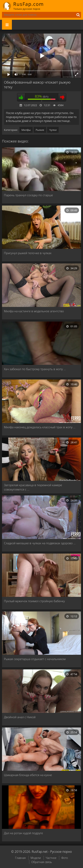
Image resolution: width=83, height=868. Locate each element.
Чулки (53, 130)
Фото (64, 858)
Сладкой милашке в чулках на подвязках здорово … (40, 543)
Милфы (26, 130)
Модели (36, 858)
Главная (20, 858)
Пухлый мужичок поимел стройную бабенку (34, 601)
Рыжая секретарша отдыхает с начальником (35, 659)
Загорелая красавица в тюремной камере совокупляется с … (33, 487)
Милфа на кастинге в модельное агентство (34, 311)
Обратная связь (42, 862)
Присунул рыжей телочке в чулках (28, 253)
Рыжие (40, 130)
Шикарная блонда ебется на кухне (28, 775)
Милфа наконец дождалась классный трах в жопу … (40, 427)
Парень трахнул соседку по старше (28, 195)
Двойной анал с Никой (20, 717)
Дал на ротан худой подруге (23, 833)
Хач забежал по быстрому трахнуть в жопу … (35, 369)
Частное (51, 858)
